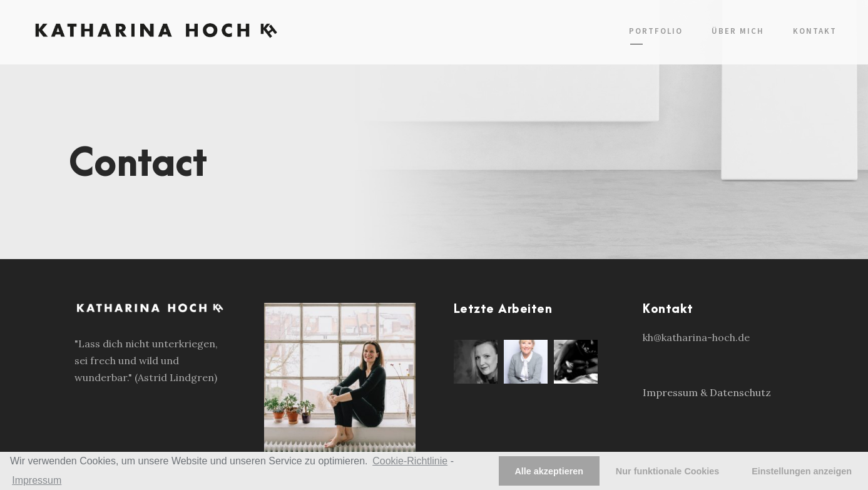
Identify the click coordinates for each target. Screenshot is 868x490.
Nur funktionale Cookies (668, 471)
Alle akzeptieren (549, 471)
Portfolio (656, 31)
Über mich (738, 31)
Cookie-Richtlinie (410, 461)
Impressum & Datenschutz (707, 392)
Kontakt (815, 31)
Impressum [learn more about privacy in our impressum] (37, 480)
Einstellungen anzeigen (802, 471)
